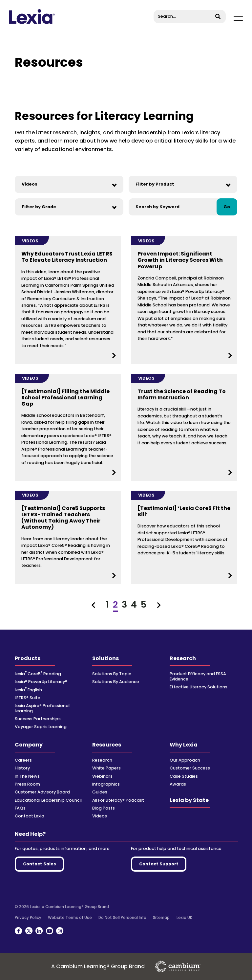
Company (29, 745)
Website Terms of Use (70, 918)
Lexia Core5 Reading (38, 674)
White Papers (106, 768)
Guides (100, 792)
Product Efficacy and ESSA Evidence (198, 676)
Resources (107, 745)
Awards (178, 784)
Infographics (106, 784)
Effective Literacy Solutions (199, 687)
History (22, 768)
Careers (23, 760)
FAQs (20, 808)
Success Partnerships (38, 719)
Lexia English (28, 690)
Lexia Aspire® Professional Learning (42, 708)
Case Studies (184, 776)
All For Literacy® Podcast (118, 800)
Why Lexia (184, 745)
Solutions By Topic (112, 674)
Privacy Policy (28, 918)
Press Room (27, 784)
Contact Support (159, 864)
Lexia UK (184, 918)
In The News (27, 776)
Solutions (105, 658)
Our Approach (185, 760)
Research (183, 658)
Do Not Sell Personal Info (122, 918)
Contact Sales (40, 864)
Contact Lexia (30, 816)
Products (28, 658)
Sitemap (161, 918)
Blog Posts (104, 808)
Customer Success (190, 768)
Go (227, 207)
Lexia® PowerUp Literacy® (41, 682)
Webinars (102, 776)
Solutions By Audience (116, 682)
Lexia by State (189, 800)
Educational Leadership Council (48, 800)
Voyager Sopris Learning (41, 727)
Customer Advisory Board (42, 792)
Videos (100, 816)
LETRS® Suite (28, 698)
